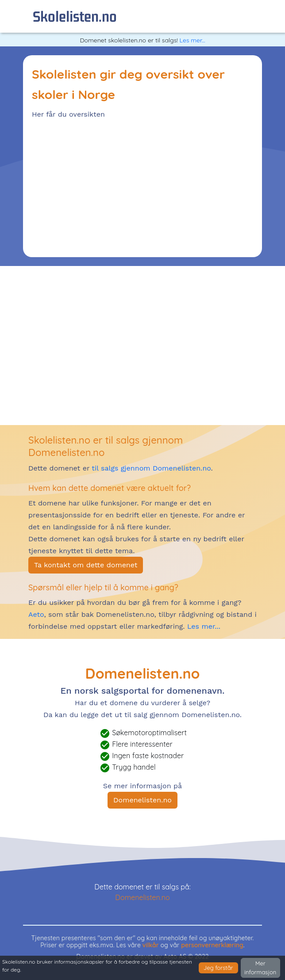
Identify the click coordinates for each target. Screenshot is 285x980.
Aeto (36, 614)
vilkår (151, 945)
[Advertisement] (142, 186)
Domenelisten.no (142, 800)
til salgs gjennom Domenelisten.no (151, 468)
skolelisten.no (75, 16)
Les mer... (193, 40)
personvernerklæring (212, 945)
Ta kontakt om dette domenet (86, 565)
